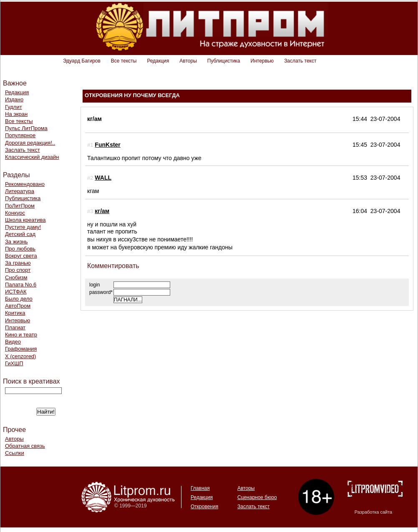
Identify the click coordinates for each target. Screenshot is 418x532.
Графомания (21, 349)
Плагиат (15, 327)
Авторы (188, 61)
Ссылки (15, 453)
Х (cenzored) (20, 356)
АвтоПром (18, 306)
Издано (14, 99)
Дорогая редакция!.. (30, 143)
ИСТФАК (16, 292)
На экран (16, 114)
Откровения (204, 507)
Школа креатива (25, 220)
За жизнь (16, 242)
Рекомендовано (25, 184)
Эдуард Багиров (82, 61)
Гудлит (14, 107)
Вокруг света (21, 256)
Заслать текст (300, 61)
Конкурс (15, 213)
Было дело (19, 299)
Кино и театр (21, 335)
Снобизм (16, 277)
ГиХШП (14, 363)
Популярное (20, 135)
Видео (13, 342)
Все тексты (124, 61)
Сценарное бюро (257, 497)
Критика (15, 313)
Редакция (158, 61)
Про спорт (18, 270)
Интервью (262, 61)
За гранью (18, 263)
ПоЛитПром (20, 206)
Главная (200, 488)
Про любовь (20, 249)
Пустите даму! (23, 227)
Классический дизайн (32, 157)
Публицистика (224, 61)
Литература (20, 191)
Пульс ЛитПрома (26, 128)
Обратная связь (25, 446)
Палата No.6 (21, 285)
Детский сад (20, 234)
